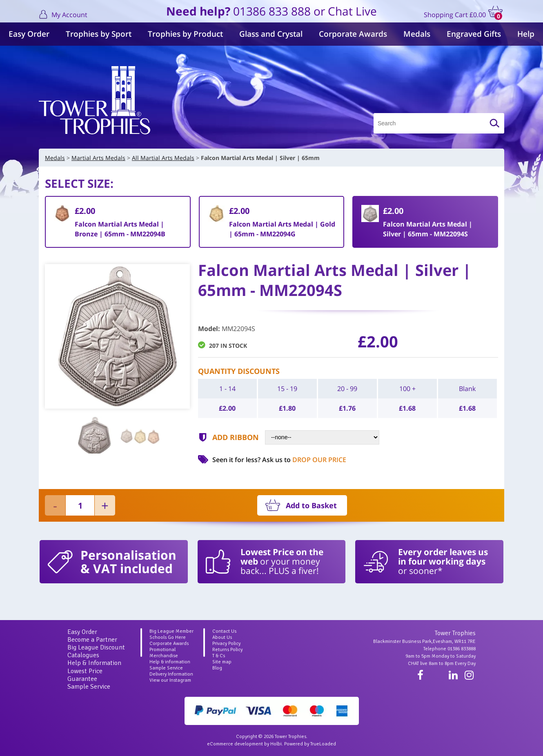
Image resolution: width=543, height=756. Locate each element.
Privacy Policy (226, 644)
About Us (222, 637)
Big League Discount (96, 647)
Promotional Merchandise (164, 653)
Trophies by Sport (99, 34)
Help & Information (94, 663)
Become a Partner (92, 640)
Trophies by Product (185, 34)
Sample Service (89, 687)
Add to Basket (311, 505)
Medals (417, 34)
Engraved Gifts (474, 34)
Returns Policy (227, 650)
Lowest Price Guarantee (85, 675)
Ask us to (304, 460)
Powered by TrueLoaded (310, 744)
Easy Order (29, 34)
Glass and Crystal (271, 34)
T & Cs (219, 656)
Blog (217, 668)
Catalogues (83, 655)
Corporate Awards (353, 34)
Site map (222, 662)
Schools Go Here (168, 637)
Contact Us (224, 631)
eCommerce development (235, 744)
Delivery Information (171, 674)
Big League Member (171, 631)
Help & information (170, 662)
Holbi (276, 744)
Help (526, 34)
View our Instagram (170, 680)
